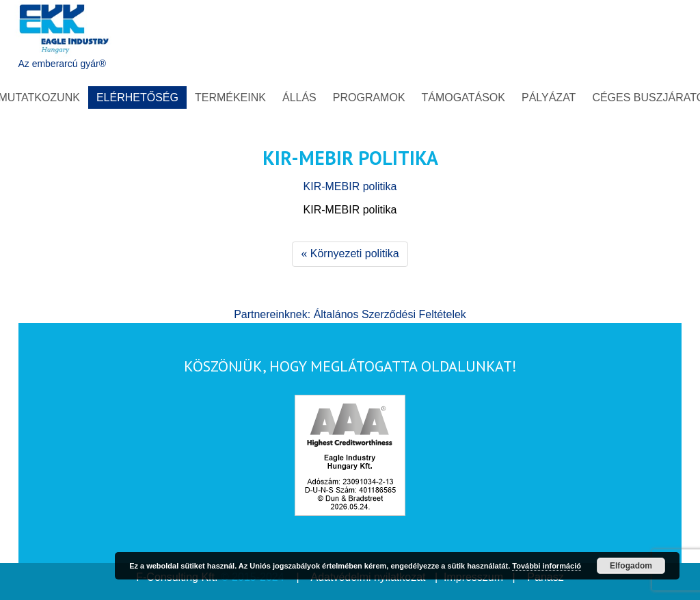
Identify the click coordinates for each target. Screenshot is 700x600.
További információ (547, 566)
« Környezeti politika (350, 253)
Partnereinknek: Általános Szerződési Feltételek (350, 314)
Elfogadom (631, 566)
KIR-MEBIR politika (350, 186)
